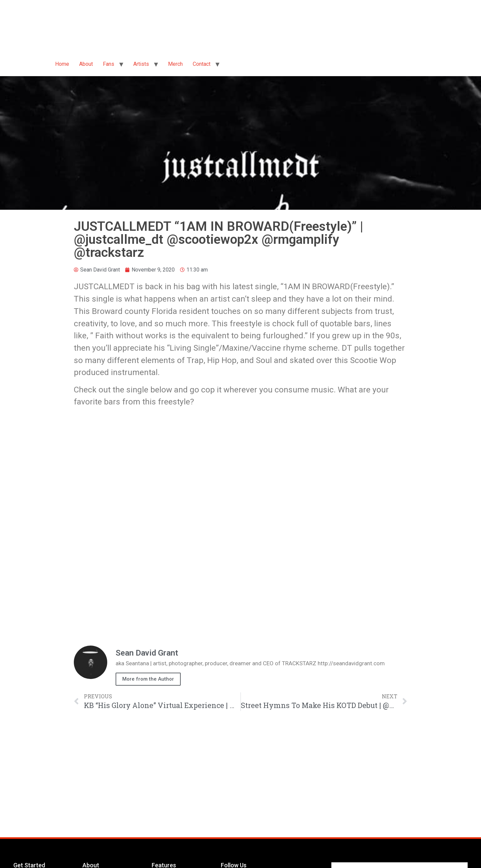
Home (62, 64)
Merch (175, 64)
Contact (202, 64)
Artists (141, 64)
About (86, 64)
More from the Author (148, 679)
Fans (109, 64)
